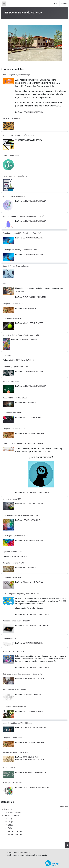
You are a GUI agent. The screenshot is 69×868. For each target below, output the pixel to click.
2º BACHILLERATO (13, 835)
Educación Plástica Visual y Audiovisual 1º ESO (21, 335)
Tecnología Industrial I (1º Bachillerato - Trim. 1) (21, 250)
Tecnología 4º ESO (10, 638)
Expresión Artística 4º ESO (13, 552)
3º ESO (8, 825)
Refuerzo (6, 284)
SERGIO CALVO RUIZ (31, 308)
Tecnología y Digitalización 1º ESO (16, 367)
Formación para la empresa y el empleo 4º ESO (21, 594)
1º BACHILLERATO (13, 831)
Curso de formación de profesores (16, 266)
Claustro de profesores (11, 119)
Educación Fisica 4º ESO (12, 577)
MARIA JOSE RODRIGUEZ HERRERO (37, 492)
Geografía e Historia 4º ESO (13, 563)
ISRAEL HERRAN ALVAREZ (33, 323)
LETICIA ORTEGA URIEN (28, 340)
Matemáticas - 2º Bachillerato (14, 196)
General (7, 809)
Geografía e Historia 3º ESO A (14, 429)
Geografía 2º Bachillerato (12, 738)
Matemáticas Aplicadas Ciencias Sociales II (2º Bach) (23, 216)
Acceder (64, 4)
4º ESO (8, 828)
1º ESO (8, 819)
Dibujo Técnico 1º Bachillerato (14, 690)
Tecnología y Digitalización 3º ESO (16, 536)
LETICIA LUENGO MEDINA (33, 112)
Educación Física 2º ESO (12, 413)
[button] (55, 4)
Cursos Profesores (13, 812)
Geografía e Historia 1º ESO (13, 304)
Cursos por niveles (11, 816)
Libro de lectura (9, 355)
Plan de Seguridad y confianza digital (17, 75)
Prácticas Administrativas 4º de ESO (17, 621)
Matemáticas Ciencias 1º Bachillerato (17, 723)
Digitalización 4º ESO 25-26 (13, 651)
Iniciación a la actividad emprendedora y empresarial (23, 443)
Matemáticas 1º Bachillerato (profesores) (19, 135)
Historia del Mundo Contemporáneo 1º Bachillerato (22, 674)
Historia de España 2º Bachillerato (16, 752)
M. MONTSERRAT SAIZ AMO (34, 433)
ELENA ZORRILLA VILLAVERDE (35, 297)
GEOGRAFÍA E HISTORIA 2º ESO (15, 398)
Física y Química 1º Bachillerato (15, 176)
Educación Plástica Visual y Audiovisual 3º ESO (21, 515)
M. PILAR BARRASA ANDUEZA (34, 201)
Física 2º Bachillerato (11, 156)
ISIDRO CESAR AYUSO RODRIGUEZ (36, 788)
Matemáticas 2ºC (9, 768)
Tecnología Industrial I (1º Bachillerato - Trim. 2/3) (22, 233)
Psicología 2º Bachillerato (12, 783)
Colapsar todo (63, 806)
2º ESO (8, 822)
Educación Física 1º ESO (12, 318)
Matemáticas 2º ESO (11, 381)
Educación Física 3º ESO (12, 499)
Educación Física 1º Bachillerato (15, 707)
